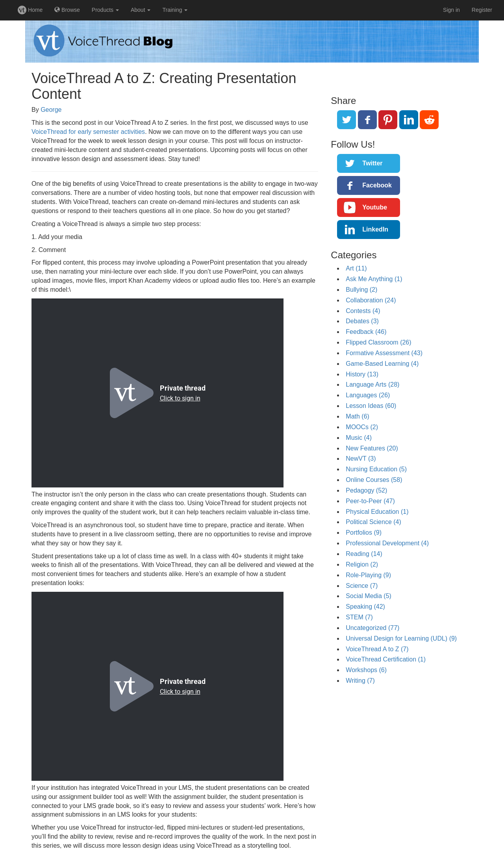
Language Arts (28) (372, 384)
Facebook (377, 185)
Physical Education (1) (377, 512)
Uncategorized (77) (372, 628)
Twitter (372, 163)
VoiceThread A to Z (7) (377, 649)
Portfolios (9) (364, 533)
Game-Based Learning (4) (382, 364)
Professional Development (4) (387, 543)
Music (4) (359, 438)
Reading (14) (364, 554)
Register (482, 10)
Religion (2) (362, 564)
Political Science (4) (373, 522)
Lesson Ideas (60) (371, 406)
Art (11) (356, 268)
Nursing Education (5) (376, 469)
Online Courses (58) (374, 480)
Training (175, 10)
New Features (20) (372, 448)
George (51, 110)
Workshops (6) (366, 670)
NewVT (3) (361, 459)
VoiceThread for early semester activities (88, 132)
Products (105, 10)
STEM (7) (359, 617)
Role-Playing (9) (368, 575)
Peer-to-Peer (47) (370, 501)
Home (30, 10)
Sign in (451, 10)
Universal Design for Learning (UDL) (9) (401, 638)
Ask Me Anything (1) (374, 279)
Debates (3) (362, 321)
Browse (67, 10)
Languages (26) (368, 395)
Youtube (375, 207)
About (141, 10)
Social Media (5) (369, 596)
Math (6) (358, 416)
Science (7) (362, 586)
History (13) (362, 374)
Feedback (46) (366, 332)
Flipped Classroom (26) (378, 342)
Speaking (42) (365, 607)
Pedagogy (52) (366, 490)
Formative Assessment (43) (384, 353)
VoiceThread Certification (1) (386, 659)
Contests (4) (363, 311)
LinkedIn (375, 229)
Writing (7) (360, 681)
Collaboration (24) (371, 300)
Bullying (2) (361, 290)
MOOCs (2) (362, 427)
